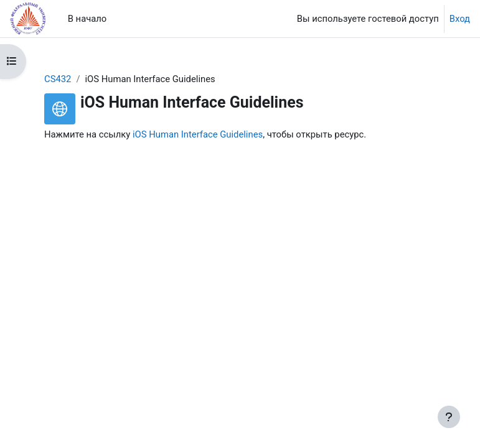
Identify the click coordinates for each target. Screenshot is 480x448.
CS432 (58, 79)
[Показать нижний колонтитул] (449, 417)
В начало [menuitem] (87, 19)
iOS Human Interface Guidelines (198, 134)
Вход (460, 19)
